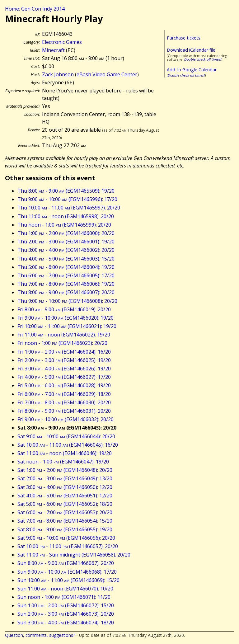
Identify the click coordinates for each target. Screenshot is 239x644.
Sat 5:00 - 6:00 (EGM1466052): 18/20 (65, 504)
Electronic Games (62, 42)
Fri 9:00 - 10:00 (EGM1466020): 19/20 (66, 318)
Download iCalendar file (191, 50)
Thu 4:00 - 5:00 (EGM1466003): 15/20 (66, 259)
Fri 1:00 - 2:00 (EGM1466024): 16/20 (64, 352)
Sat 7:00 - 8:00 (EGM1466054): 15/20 (65, 521)
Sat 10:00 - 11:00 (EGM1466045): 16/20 (68, 445)
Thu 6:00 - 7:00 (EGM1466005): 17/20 (66, 275)
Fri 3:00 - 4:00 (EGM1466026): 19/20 (64, 369)
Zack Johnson (58, 74)
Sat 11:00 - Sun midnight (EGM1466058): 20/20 (74, 555)
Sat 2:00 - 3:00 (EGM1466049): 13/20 (65, 478)
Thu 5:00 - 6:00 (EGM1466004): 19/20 (66, 267)
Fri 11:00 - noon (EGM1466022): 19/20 (64, 335)
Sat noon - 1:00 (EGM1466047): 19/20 (63, 462)
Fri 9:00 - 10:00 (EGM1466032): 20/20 (66, 419)
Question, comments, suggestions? (40, 635)
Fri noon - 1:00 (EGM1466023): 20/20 (62, 343)
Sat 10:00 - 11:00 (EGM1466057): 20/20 (68, 546)
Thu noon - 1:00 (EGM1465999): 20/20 (64, 225)
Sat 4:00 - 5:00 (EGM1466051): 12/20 (65, 496)
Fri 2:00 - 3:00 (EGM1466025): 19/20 (64, 360)
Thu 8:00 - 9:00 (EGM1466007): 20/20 (66, 292)
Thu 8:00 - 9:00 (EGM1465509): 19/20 (66, 191)
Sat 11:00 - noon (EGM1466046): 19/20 (65, 453)
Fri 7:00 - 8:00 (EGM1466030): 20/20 (64, 402)
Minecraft (53, 50)
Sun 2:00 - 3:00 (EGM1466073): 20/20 (66, 614)
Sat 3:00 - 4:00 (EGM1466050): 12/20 (65, 487)
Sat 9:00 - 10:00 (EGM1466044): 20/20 (66, 436)
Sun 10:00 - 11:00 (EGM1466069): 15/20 (68, 580)
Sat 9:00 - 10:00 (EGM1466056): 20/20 (66, 538)
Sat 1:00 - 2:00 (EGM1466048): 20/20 (65, 470)
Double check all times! (203, 59)
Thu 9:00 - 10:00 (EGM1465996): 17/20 (67, 199)
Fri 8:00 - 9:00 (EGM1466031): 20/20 (64, 411)
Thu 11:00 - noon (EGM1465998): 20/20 (66, 216)
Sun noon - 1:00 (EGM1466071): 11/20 (64, 597)
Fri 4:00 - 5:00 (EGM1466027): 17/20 (64, 377)
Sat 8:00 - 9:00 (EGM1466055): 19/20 (65, 529)
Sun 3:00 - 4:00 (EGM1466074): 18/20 (66, 623)
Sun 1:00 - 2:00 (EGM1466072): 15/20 (66, 605)
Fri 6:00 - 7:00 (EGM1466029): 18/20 (64, 394)
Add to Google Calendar (192, 70)
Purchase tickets (184, 38)
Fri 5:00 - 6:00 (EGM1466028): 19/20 (64, 385)
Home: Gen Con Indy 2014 (35, 9)
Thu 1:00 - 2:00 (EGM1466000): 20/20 (66, 233)
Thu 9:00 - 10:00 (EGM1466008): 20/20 (67, 301)
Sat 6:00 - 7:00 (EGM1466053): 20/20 (65, 512)
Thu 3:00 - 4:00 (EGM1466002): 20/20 (66, 250)
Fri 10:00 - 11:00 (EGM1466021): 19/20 (67, 326)
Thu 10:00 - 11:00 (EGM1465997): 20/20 (69, 208)
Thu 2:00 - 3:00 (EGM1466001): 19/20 (66, 242)
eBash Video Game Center (107, 74)
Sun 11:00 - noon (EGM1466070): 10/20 (65, 589)
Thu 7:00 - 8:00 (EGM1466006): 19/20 (66, 284)
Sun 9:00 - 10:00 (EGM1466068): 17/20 (67, 572)
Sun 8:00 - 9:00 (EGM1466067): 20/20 (66, 563)
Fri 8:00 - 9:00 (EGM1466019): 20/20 (64, 309)
